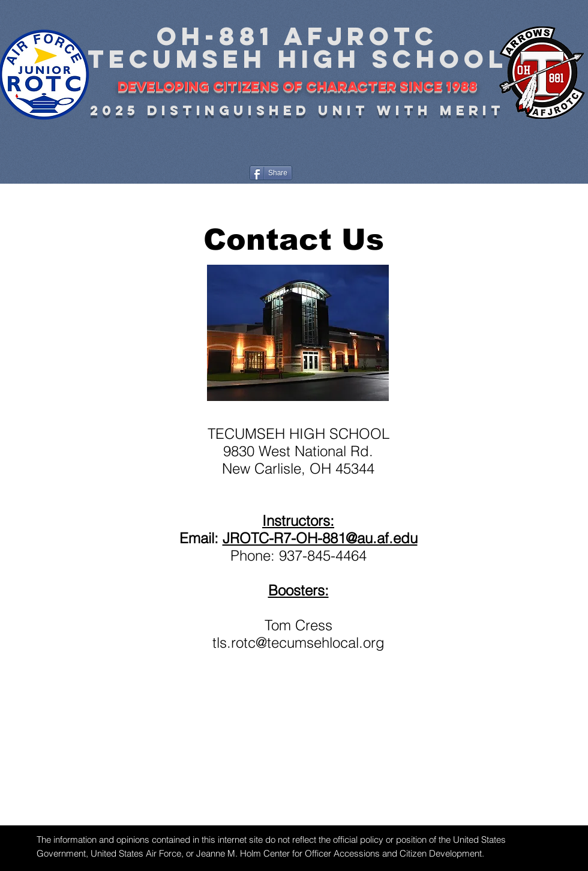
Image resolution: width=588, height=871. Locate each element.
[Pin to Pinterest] (334, 172)
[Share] (271, 173)
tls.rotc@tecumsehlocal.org (298, 643)
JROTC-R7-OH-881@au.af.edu (320, 538)
